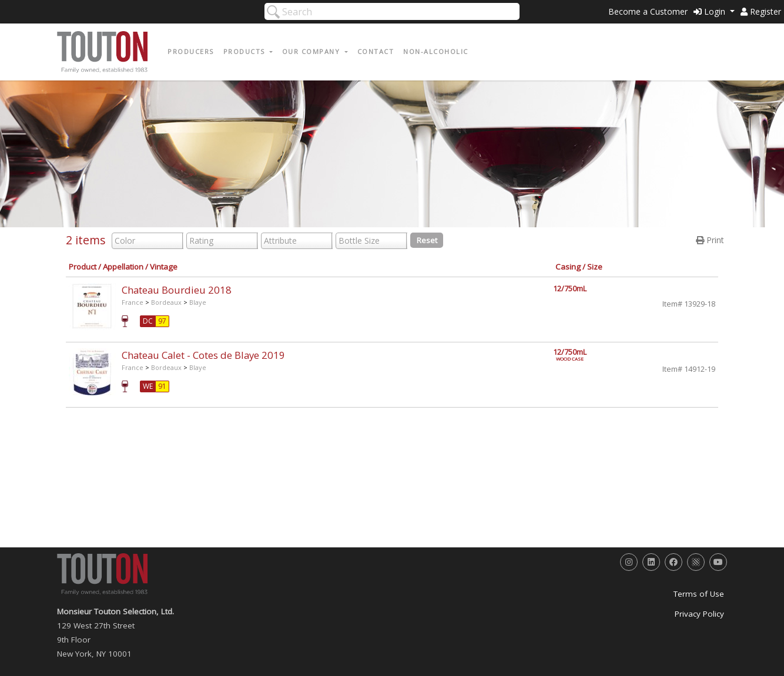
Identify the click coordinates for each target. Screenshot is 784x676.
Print (710, 240)
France (133, 302)
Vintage (164, 267)
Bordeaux (166, 302)
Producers (191, 51)
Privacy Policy (699, 614)
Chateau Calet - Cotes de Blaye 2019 (203, 355)
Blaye (198, 302)
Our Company (312, 51)
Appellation (123, 267)
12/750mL (570, 289)
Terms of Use (699, 594)
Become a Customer (648, 11)
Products (246, 51)
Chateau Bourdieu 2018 (177, 290)
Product (83, 267)
